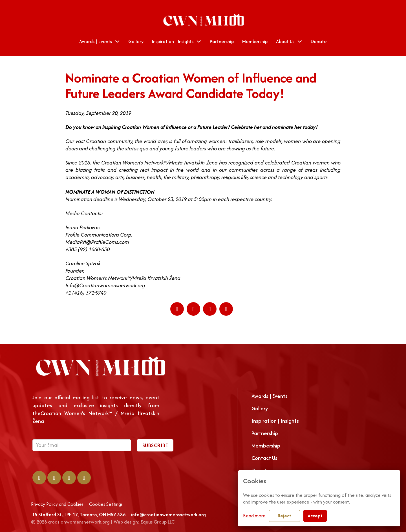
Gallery (136, 41)
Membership (255, 41)
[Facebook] (177, 309)
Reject (284, 516)
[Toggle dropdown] (117, 41)
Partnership (222, 41)
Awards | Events (96, 41)
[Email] (226, 309)
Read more (254, 516)
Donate (319, 41)
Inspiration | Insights (275, 421)
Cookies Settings (106, 504)
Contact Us (264, 458)
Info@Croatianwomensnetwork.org (105, 285)
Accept (315, 516)
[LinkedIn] (193, 309)
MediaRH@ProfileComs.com (97, 242)
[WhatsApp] (210, 309)
